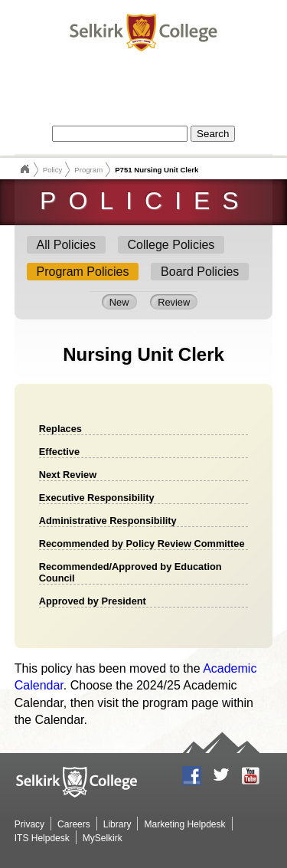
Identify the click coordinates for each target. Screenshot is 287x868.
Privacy (29, 824)
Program (88, 170)
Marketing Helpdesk (184, 824)
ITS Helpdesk (42, 838)
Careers (74, 824)
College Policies (171, 245)
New (119, 302)
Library (117, 824)
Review (174, 302)
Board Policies (200, 272)
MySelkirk (103, 838)
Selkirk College (24, 169)
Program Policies (83, 272)
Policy (53, 170)
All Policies (66, 245)
